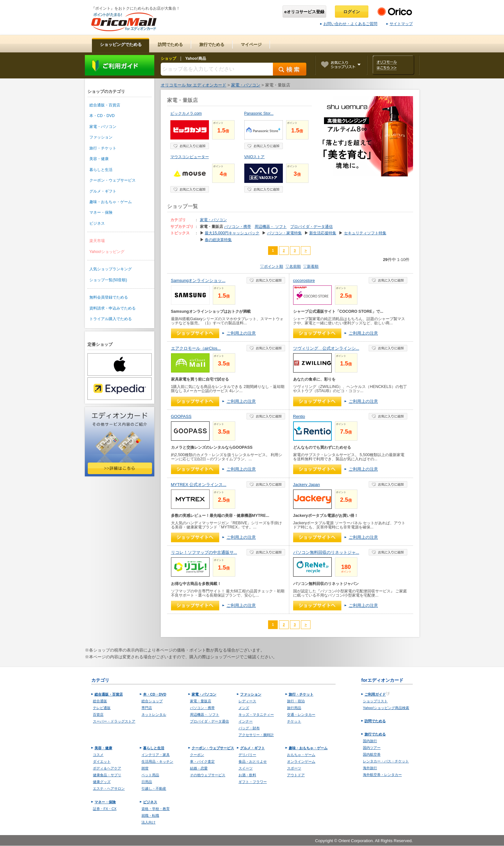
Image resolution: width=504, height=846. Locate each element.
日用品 (147, 782)
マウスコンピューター (190, 157)
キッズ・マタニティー (256, 715)
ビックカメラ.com (186, 113)
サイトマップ (400, 24)
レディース (247, 701)
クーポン (197, 755)
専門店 (147, 708)
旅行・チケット (103, 148)
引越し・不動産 (154, 788)
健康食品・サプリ (107, 775)
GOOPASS (181, 416)
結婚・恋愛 (199, 768)
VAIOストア (255, 157)
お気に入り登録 (190, 146)
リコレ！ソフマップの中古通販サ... (204, 552)
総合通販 (100, 701)
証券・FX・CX (105, 809)
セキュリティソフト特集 (365, 233)
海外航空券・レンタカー (382, 775)
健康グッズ (102, 782)
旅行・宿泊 (296, 701)
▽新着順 (311, 266)
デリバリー (247, 755)
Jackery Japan (307, 485)
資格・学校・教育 (156, 809)
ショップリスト (375, 701)
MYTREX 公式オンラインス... (199, 485)
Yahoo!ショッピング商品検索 (386, 708)
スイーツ (246, 768)
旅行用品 (294, 708)
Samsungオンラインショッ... (198, 280)
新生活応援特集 (323, 233)
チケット (294, 721)
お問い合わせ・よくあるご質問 (349, 24)
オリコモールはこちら (393, 65)
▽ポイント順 (272, 266)
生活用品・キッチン (157, 761)
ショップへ (195, 333)
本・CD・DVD (102, 116)
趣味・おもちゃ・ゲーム (111, 202)
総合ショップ (152, 701)
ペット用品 (150, 775)
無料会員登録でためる (109, 297)
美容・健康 (99, 159)
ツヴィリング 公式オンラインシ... (326, 348)
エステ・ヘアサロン (109, 788)
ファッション (101, 137)
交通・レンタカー (301, 715)
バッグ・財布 (249, 728)
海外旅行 (370, 768)
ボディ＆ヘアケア (107, 768)
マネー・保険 (101, 212)
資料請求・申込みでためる (113, 308)
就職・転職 (150, 815)
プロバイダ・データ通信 (311, 227)
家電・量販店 (201, 701)
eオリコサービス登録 (304, 12)
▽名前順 (293, 266)
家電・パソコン (103, 127)
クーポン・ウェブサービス (113, 180)
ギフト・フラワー (253, 782)
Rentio (299, 416)
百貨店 (98, 715)
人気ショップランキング (111, 269)
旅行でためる (375, 734)
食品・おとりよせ (253, 761)
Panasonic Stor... (259, 113)
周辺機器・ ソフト (270, 227)
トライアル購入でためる (111, 319)
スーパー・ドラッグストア (114, 721)
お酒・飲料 (247, 775)
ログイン (352, 12)
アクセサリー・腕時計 (256, 735)
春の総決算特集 (218, 240)
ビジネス (97, 223)
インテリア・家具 (156, 755)
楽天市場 (97, 241)
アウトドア (296, 775)
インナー (246, 721)
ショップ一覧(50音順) (108, 280)
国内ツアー (372, 748)
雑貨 (145, 768)
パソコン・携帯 (238, 227)
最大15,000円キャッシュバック (232, 233)
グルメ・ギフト (103, 191)
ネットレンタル (154, 715)
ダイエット (102, 761)
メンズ (244, 708)
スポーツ (294, 768)
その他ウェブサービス (208, 775)
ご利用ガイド (120, 65)
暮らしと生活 (101, 170)
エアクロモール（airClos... (196, 348)
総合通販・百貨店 (105, 105)
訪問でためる (375, 721)
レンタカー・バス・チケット (386, 761)
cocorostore (304, 280)
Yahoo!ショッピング (107, 252)
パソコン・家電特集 (284, 233)
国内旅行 (370, 741)
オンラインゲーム (301, 761)
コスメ (98, 755)
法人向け (148, 822)
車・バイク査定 (202, 761)
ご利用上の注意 (241, 333)
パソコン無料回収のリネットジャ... (326, 552)
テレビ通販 (102, 708)
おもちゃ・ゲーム (301, 755)
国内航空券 (372, 754)
